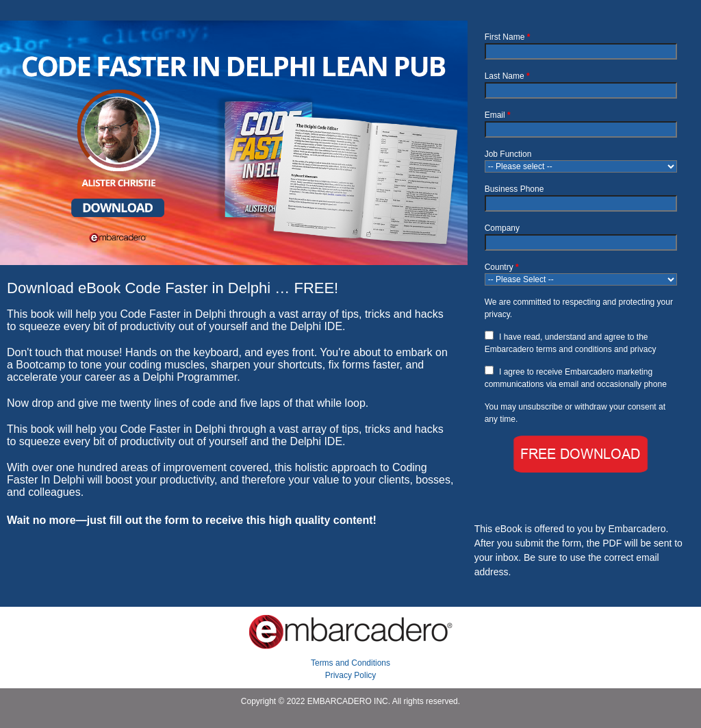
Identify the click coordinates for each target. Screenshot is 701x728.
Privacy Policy (351, 675)
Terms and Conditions (350, 663)
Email (498, 115)
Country (502, 267)
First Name (508, 37)
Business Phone (514, 189)
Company (502, 228)
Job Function (508, 154)
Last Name (507, 76)
